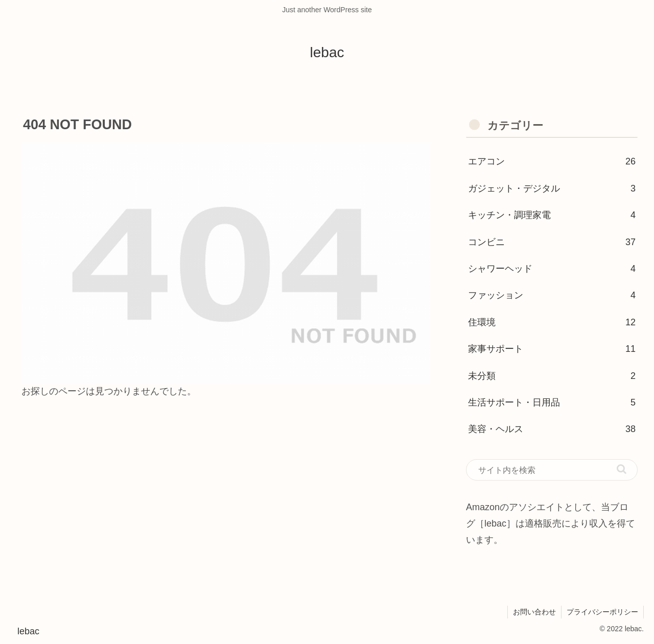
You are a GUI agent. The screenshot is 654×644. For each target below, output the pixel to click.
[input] (552, 470)
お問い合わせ (534, 612)
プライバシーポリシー (602, 612)
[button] (622, 469)
